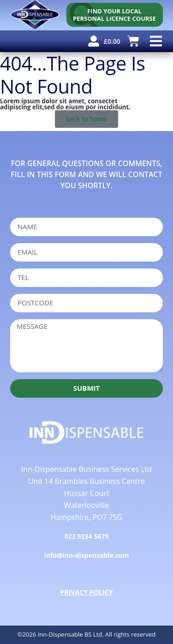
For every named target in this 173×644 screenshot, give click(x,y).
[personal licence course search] (115, 15)
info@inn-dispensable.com (86, 555)
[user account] (94, 41)
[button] (156, 41)
